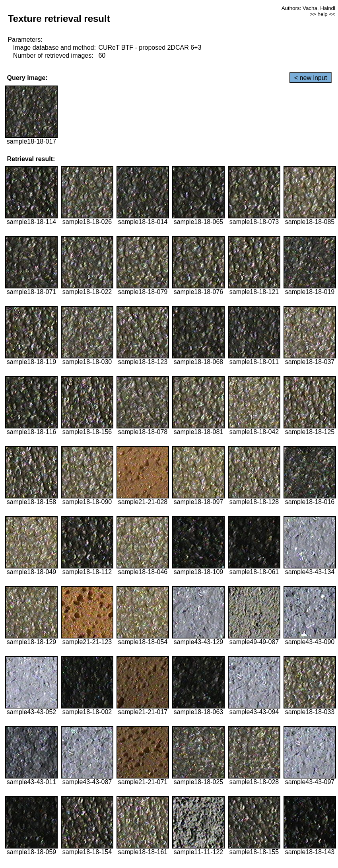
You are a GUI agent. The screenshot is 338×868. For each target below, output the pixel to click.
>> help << (322, 14)
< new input (311, 78)
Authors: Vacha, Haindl (308, 8)
